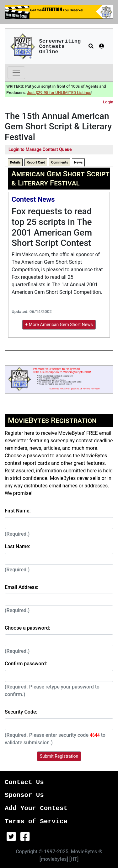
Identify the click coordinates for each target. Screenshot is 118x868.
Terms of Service (36, 821)
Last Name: (18, 546)
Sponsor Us (24, 795)
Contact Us (24, 782)
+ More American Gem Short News (59, 325)
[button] (91, 46)
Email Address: (21, 587)
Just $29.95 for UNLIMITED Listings (59, 93)
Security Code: (21, 712)
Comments (60, 162)
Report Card (36, 162)
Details (15, 162)
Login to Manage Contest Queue (40, 149)
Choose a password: (27, 628)
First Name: (18, 511)
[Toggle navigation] (16, 73)
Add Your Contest (36, 808)
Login (108, 102)
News (78, 162)
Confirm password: (26, 664)
